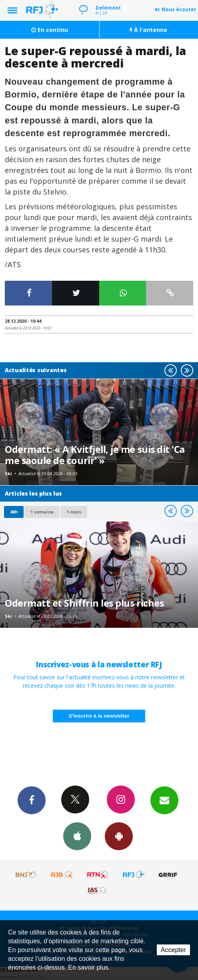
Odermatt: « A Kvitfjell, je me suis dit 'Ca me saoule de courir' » (95, 455)
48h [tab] (14, 512)
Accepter (173, 950)
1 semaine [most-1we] (42, 512)
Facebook (32, 800)
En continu (50, 30)
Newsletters (164, 800)
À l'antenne (148, 30)
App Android (119, 836)
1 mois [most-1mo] (74, 512)
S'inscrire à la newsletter (99, 716)
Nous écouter (179, 9)
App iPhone (77, 836)
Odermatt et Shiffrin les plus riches (84, 603)
